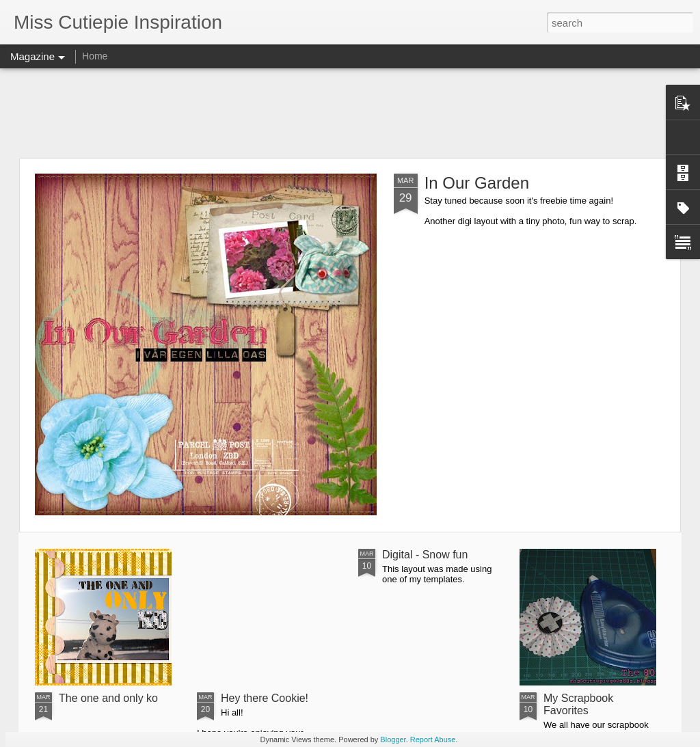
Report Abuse (433, 739)
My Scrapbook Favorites (578, 704)
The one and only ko (108, 698)
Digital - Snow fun (425, 555)
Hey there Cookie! (265, 698)
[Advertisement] (350, 113)
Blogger (393, 739)
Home (95, 56)
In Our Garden (477, 183)
